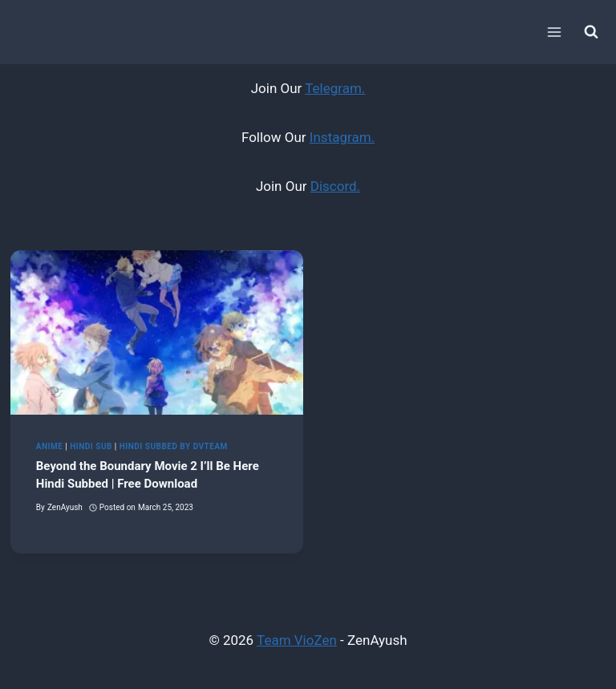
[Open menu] (554, 32)
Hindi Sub (91, 446)
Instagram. (342, 137)
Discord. (335, 186)
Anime (50, 446)
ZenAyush (65, 507)
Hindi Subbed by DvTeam (174, 446)
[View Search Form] (591, 32)
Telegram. (335, 88)
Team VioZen (297, 640)
